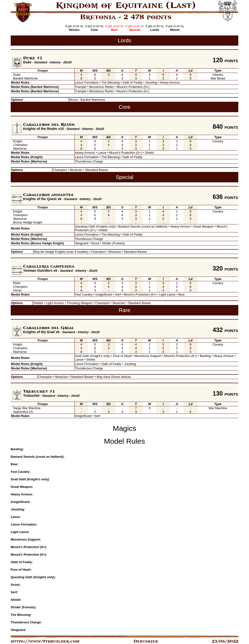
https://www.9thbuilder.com (45, 641)
